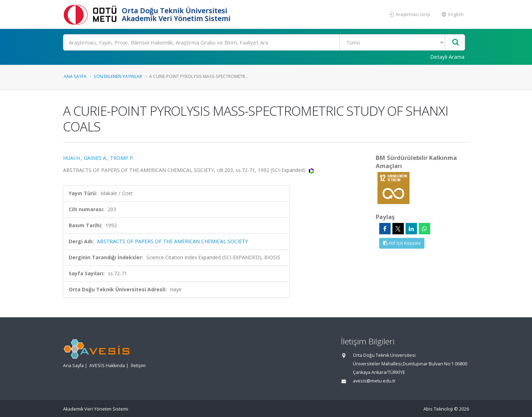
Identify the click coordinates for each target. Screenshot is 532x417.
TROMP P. (122, 158)
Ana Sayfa (75, 76)
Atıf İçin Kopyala (402, 243)
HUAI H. (72, 158)
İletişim (138, 366)
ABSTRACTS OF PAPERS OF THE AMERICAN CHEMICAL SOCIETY (172, 241)
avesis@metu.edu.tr (374, 381)
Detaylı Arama (447, 57)
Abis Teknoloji (438, 409)
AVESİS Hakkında (107, 366)
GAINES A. (95, 158)
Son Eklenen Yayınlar (118, 76)
